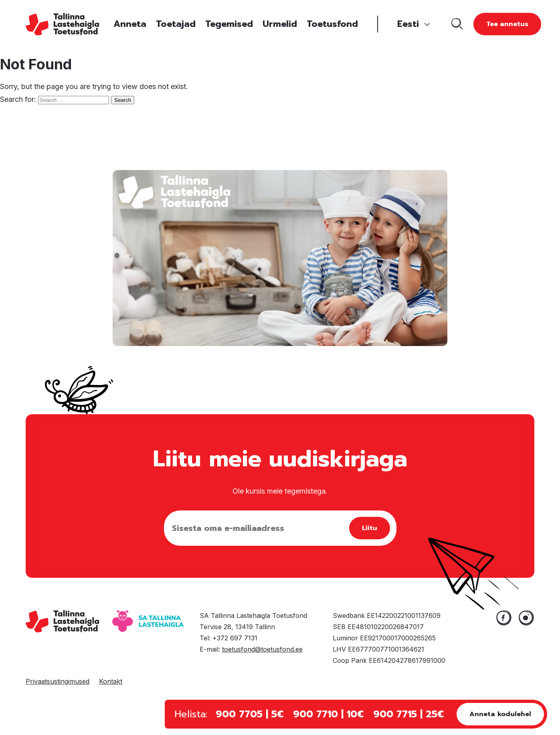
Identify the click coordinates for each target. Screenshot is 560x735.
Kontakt (111, 681)
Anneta (130, 24)
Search (123, 100)
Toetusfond (332, 24)
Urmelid (280, 24)
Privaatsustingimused (58, 681)
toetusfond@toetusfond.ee (262, 649)
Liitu (370, 528)
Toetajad (176, 24)
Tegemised (229, 24)
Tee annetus (507, 24)
